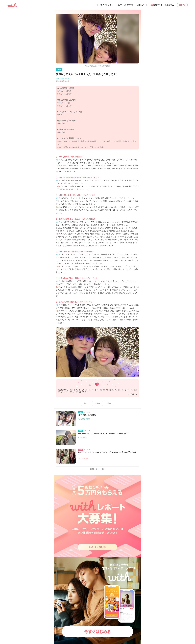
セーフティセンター (105, 5)
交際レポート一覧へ (97, 469)
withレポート (142, 5)
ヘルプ (119, 5)
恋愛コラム (169, 5)
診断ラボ (156, 5)
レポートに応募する (98, 547)
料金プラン (129, 5)
